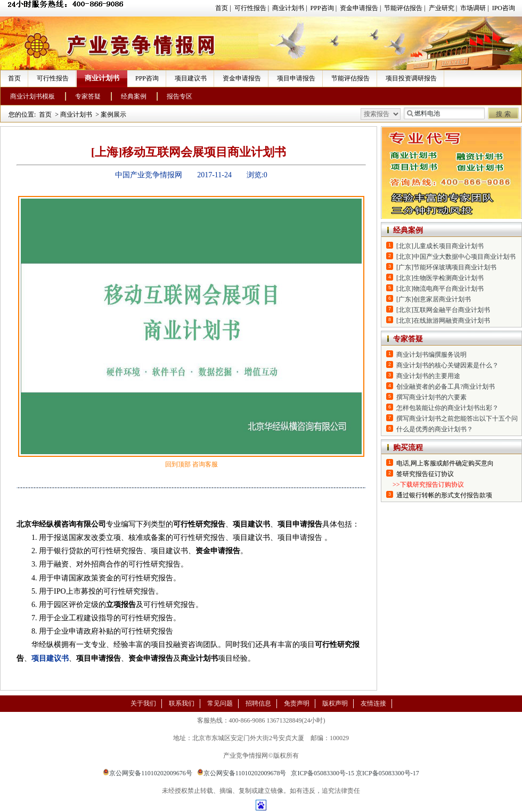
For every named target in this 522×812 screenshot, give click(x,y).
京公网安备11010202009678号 (242, 773)
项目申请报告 (296, 78)
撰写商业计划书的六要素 (431, 397)
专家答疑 (88, 96)
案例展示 (113, 114)
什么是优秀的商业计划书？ (435, 429)
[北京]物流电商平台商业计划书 (440, 289)
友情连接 (373, 703)
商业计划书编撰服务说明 (431, 355)
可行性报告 (250, 8)
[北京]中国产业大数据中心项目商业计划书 (456, 257)
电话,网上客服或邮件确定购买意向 (445, 463)
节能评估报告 (403, 8)
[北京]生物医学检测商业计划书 (440, 278)
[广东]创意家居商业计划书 (434, 299)
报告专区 (180, 96)
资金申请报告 (359, 8)
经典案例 (134, 96)
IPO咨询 (504, 8)
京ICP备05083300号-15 (323, 773)
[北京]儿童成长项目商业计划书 (440, 246)
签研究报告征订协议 (425, 474)
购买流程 (408, 448)
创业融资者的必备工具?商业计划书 (446, 387)
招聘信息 (258, 703)
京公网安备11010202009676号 (148, 773)
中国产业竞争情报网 (149, 175)
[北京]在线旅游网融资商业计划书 (443, 321)
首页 (222, 8)
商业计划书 (288, 8)
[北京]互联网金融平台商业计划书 (443, 310)
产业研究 (442, 8)
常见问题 (220, 703)
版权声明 (335, 703)
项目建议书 (191, 78)
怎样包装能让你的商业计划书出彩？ (447, 408)
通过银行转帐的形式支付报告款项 (444, 495)
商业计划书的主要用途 (428, 376)
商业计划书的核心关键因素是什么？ (447, 365)
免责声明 (297, 703)
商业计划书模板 (32, 96)
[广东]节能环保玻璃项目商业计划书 (446, 267)
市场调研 (473, 8)
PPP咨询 (322, 8)
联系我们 (182, 703)
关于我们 (143, 703)
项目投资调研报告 (411, 78)
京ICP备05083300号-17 (388, 773)
